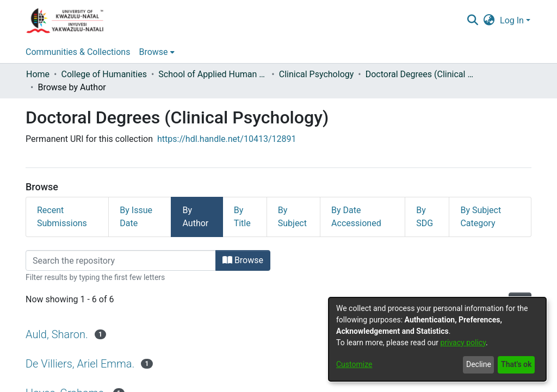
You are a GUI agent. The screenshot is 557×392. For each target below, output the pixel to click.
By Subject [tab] (292, 217)
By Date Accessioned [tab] (356, 217)
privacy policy (463, 343)
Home (38, 74)
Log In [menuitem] (512, 20)
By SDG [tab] (425, 217)
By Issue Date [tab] (136, 217)
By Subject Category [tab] (481, 217)
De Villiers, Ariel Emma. (80, 364)
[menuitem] (489, 21)
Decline (479, 364)
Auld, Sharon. (57, 334)
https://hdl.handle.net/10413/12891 (227, 139)
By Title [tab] (242, 217)
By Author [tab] (195, 217)
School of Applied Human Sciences (213, 74)
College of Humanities (104, 74)
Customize (354, 364)
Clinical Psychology (317, 74)
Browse (243, 260)
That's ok (516, 364)
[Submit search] (472, 21)
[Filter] (121, 260)
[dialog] (437, 339)
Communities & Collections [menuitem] (78, 52)
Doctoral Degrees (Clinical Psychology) (420, 74)
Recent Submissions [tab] (62, 217)
